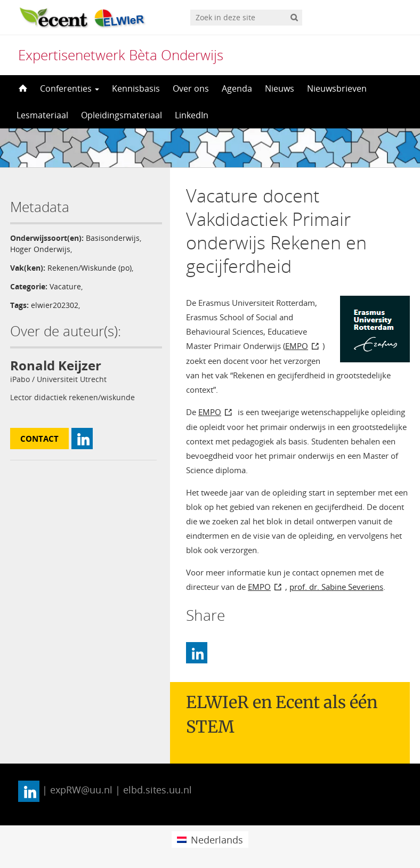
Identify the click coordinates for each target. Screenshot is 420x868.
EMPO (297, 346)
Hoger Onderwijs (40, 249)
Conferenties (70, 88)
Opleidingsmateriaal (122, 115)
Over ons (191, 88)
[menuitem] (210, 839)
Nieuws (280, 88)
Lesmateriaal (42, 115)
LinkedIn (192, 115)
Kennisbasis (136, 88)
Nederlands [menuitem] (217, 840)
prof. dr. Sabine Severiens (336, 587)
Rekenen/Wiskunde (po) (90, 268)
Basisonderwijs (113, 238)
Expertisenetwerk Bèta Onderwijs (121, 55)
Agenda (237, 88)
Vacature (65, 286)
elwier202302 (55, 305)
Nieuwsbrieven (337, 88)
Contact (39, 439)
